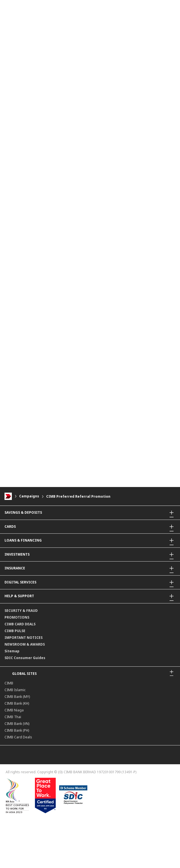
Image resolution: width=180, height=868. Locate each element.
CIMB (9, 683)
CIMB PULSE (15, 631)
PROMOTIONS (17, 617)
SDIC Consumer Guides (25, 658)
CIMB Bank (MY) (17, 697)
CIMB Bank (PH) (17, 730)
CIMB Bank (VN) (17, 724)
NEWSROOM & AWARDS (25, 644)
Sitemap (12, 651)
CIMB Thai (13, 717)
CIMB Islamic (15, 690)
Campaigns (29, 496)
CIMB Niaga (14, 710)
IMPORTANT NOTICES (24, 638)
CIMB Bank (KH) (17, 703)
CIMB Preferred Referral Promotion (78, 496)
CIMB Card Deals (18, 737)
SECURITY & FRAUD (21, 611)
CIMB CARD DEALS (20, 624)
